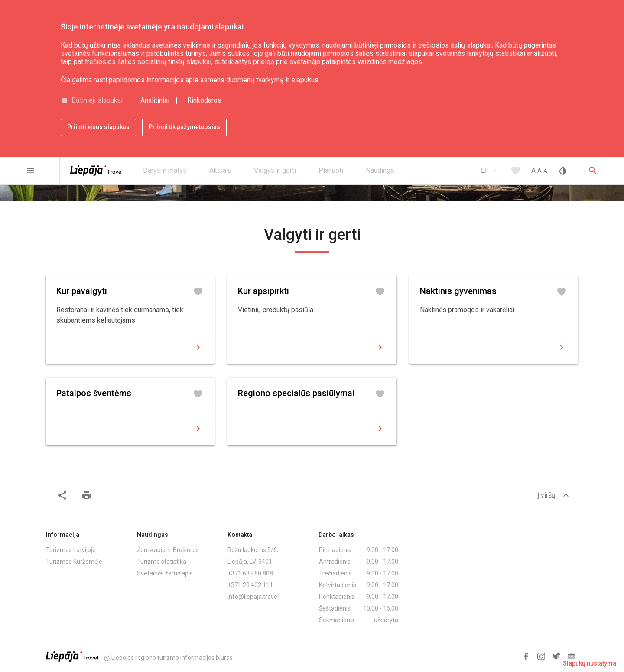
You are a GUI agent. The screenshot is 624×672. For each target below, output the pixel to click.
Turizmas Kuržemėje (74, 562)
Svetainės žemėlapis (165, 573)
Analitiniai (155, 100)
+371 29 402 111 (250, 585)
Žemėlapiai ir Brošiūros (168, 550)
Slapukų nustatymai (590, 663)
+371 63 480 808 (250, 573)
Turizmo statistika (162, 562)
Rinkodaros (204, 100)
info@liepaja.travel (253, 597)
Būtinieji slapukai (97, 100)
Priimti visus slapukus (98, 127)
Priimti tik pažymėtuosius (184, 127)
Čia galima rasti (85, 80)
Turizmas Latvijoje (71, 550)
